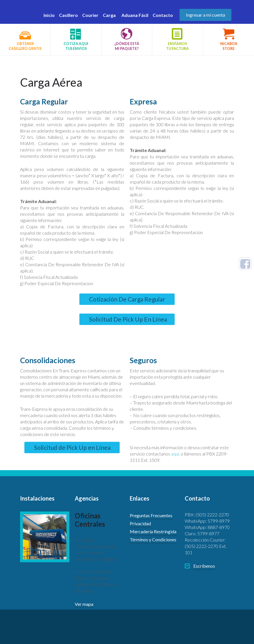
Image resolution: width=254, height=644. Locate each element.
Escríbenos (204, 566)
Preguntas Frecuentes (151, 515)
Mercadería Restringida (153, 531)
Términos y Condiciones (153, 539)
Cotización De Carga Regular (127, 299)
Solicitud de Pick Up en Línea (72, 447)
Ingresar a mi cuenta (205, 15)
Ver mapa (84, 604)
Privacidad (140, 523)
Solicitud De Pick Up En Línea (128, 319)
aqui (175, 454)
